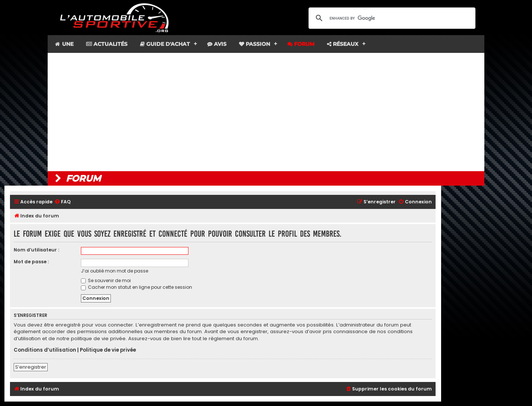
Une (64, 44)
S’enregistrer (31, 367)
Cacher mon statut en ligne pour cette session (137, 287)
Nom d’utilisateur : (36, 250)
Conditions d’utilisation (45, 350)
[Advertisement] (266, 112)
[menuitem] (62, 202)
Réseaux (343, 44)
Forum (301, 44)
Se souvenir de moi (106, 280)
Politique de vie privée (108, 350)
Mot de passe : (31, 262)
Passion (255, 44)
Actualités (107, 44)
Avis (217, 44)
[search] (391, 18)
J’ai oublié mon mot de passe (115, 271)
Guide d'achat (165, 44)
